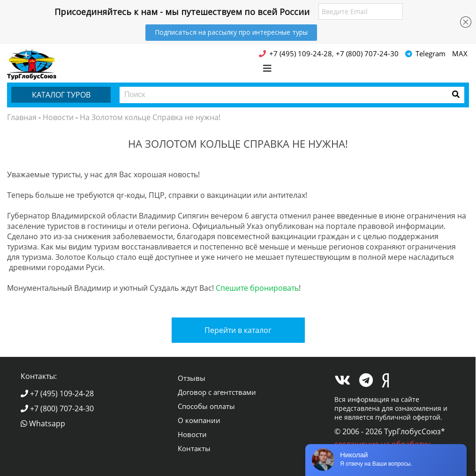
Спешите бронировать (257, 288)
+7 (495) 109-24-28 (57, 393)
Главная (22, 117)
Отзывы (192, 378)
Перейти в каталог (238, 330)
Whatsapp (43, 423)
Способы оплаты (206, 406)
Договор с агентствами (217, 392)
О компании (199, 420)
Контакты (194, 448)
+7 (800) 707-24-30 (57, 408)
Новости (58, 117)
